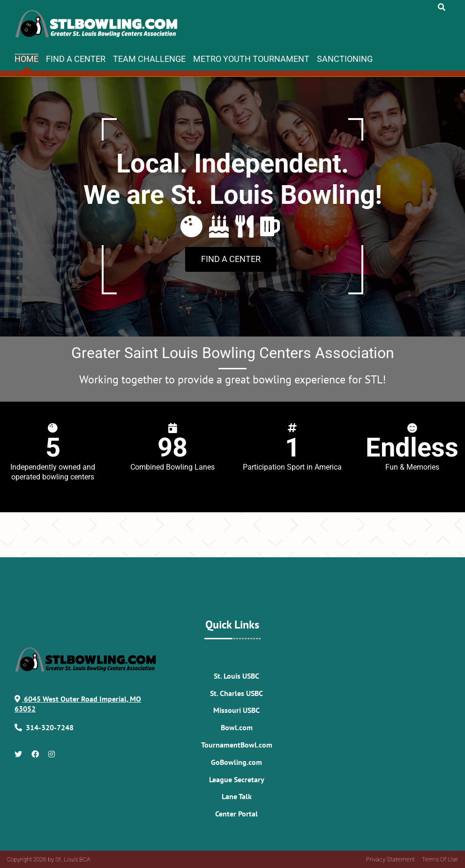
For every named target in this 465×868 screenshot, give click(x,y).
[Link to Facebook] (35, 754)
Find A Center (76, 59)
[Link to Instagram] (52, 754)
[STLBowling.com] (98, 24)
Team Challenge (149, 59)
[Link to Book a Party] (231, 260)
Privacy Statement (390, 859)
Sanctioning (345, 59)
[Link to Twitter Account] (18, 754)
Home (26, 59)
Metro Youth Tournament (251, 59)
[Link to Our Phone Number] (50, 727)
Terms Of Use (440, 859)
